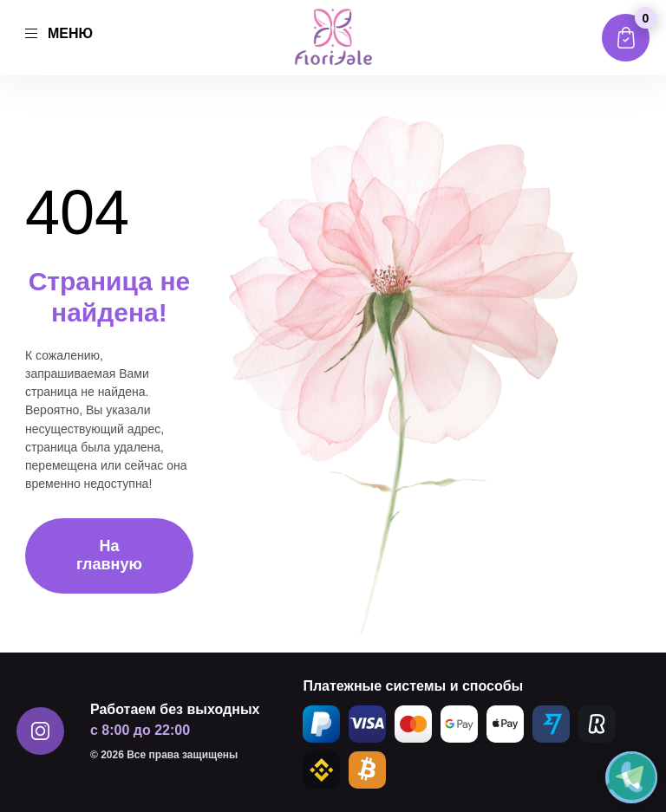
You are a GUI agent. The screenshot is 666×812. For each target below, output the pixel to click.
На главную (109, 555)
